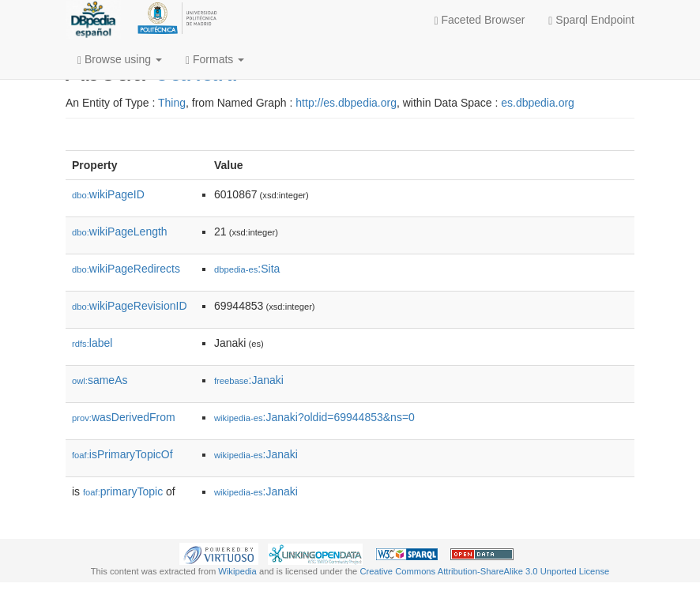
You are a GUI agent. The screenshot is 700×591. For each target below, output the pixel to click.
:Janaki (249, 380)
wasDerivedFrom (124, 417)
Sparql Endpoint (591, 20)
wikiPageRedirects (126, 269)
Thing (172, 103)
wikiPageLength (120, 232)
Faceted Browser (480, 20)
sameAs (100, 380)
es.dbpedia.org (538, 103)
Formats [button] (215, 60)
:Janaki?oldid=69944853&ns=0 (314, 417)
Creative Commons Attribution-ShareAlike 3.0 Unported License (484, 571)
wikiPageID (108, 194)
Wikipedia (237, 571)
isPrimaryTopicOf (122, 454)
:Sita (247, 269)
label (92, 343)
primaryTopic (123, 491)
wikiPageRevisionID (130, 306)
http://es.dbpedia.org (346, 103)
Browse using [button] (120, 60)
